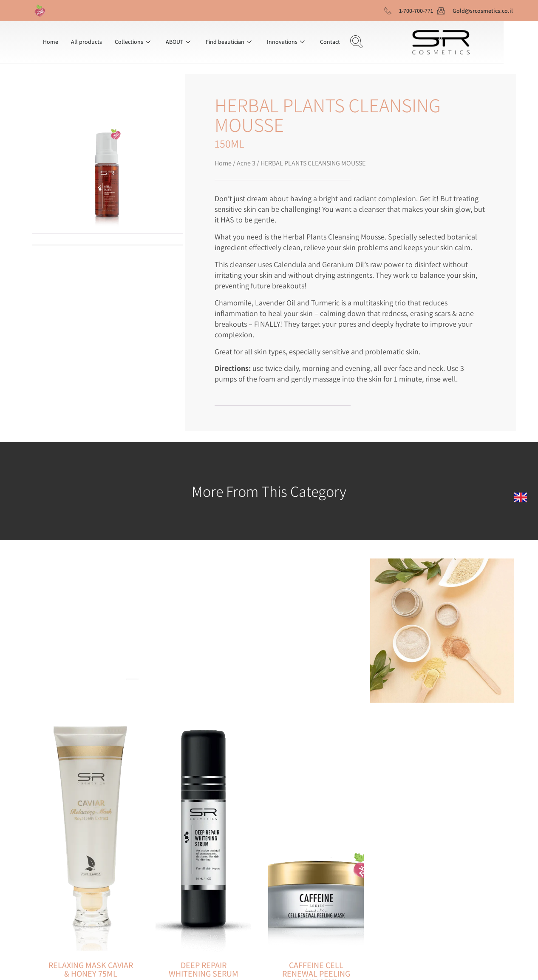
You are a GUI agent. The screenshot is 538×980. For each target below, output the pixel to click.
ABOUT (178, 42)
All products (86, 42)
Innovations (286, 42)
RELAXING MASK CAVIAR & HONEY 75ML (91, 969)
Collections (133, 42)
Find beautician (229, 42)
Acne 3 (246, 163)
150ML (229, 143)
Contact (330, 42)
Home (51, 42)
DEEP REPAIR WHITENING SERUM (204, 969)
